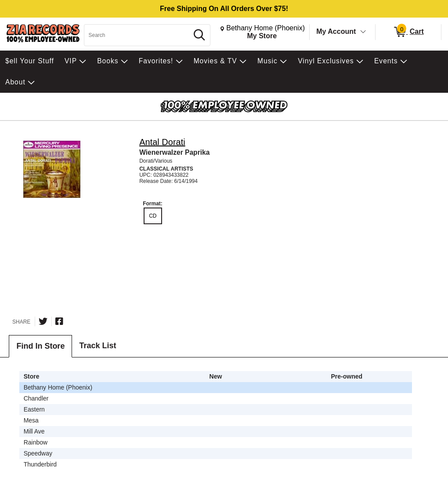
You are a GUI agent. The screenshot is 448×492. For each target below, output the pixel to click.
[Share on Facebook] (59, 321)
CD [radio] (153, 216)
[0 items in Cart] (408, 32)
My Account (336, 31)
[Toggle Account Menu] (363, 32)
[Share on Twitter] (43, 321)
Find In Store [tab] (40, 346)
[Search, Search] (137, 35)
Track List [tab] (98, 346)
